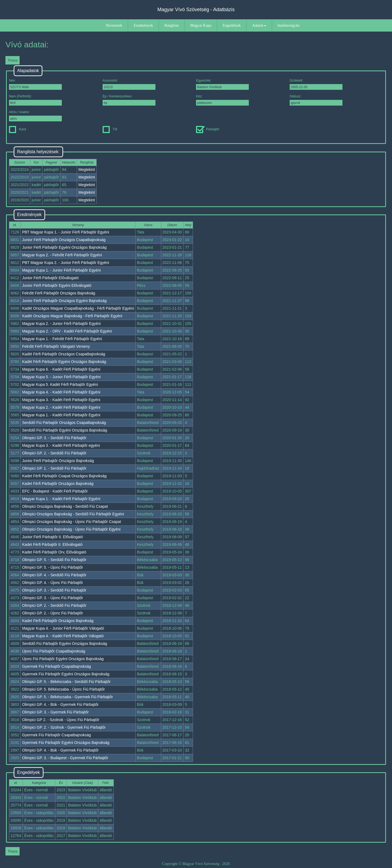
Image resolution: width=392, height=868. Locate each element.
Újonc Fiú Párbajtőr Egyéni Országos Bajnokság (63, 659)
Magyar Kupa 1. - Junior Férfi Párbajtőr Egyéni (61, 270)
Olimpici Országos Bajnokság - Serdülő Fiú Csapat (65, 506)
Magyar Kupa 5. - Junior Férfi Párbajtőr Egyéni (61, 377)
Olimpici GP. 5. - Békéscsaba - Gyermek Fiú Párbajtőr (68, 697)
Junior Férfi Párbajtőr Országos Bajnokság (58, 461)
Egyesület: (222, 84)
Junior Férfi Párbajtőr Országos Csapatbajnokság (64, 240)
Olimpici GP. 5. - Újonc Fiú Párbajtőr (53, 567)
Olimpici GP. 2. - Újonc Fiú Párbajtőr (53, 613)
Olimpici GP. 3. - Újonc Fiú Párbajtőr (53, 598)
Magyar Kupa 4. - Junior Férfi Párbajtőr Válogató (63, 628)
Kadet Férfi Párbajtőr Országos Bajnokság (58, 484)
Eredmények (143, 25)
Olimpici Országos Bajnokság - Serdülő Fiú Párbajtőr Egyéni (73, 514)
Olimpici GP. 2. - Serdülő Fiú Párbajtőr (54, 453)
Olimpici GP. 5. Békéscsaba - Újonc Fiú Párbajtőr (63, 689)
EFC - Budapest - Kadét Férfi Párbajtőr (55, 491)
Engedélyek (232, 25)
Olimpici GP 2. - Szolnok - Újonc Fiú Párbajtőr (61, 720)
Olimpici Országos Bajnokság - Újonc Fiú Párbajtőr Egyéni (71, 529)
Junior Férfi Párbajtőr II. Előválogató (52, 537)
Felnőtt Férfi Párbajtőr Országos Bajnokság (59, 293)
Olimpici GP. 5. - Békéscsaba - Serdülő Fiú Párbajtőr (66, 682)
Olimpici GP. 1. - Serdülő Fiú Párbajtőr (54, 468)
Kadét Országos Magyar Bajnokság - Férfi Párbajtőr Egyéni (72, 316)
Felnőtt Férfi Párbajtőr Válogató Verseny (56, 346)
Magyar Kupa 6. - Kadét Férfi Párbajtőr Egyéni (61, 369)
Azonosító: (129, 84)
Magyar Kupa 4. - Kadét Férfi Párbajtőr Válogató (63, 636)
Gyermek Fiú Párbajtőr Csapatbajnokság (56, 666)
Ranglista (172, 25)
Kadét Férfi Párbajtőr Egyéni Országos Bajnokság (64, 362)
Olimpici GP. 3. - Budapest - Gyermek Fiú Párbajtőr (65, 758)
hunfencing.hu (289, 25)
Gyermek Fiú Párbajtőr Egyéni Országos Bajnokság (66, 674)
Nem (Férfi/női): (35, 100)
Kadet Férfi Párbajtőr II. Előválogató (52, 544)
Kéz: (222, 100)
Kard (17, 129)
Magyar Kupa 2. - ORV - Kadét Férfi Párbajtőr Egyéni (67, 331)
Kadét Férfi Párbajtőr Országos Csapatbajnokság (64, 354)
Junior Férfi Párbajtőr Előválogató (50, 278)
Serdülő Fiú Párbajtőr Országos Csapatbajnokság (64, 423)
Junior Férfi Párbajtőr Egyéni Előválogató (57, 285)
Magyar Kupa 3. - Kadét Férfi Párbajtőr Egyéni (61, 400)
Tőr (110, 129)
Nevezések (114, 25)
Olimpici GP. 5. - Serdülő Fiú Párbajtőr (54, 560)
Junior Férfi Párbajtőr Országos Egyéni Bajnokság (64, 301)
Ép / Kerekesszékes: (129, 100)
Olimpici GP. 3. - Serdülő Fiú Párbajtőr (54, 438)
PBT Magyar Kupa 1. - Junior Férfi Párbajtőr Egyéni (66, 232)
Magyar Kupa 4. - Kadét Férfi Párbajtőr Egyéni (61, 392)
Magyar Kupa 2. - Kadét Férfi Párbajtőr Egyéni (61, 407)
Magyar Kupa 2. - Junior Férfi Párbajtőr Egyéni (61, 324)
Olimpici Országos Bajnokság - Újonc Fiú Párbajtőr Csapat (71, 522)
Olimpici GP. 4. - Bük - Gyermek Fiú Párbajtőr (60, 704)
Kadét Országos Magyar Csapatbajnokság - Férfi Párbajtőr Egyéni (78, 308)
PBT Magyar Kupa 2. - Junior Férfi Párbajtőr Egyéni (66, 263)
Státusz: (316, 100)
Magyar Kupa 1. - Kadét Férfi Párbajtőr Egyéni (61, 415)
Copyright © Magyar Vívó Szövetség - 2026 (196, 864)
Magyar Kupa (201, 25)
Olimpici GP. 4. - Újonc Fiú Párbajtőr (53, 583)
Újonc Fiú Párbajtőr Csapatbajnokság (54, 651)
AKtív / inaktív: (35, 116)
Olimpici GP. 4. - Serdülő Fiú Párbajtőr (54, 575)
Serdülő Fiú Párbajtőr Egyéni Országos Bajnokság (65, 430)
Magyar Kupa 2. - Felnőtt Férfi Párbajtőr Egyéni (62, 255)
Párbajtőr (208, 129)
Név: (35, 84)
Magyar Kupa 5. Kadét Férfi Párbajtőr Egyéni (60, 384)
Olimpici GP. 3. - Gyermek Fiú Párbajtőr (55, 712)
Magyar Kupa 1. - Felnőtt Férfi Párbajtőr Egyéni (62, 339)
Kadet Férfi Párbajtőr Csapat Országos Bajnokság (64, 476)
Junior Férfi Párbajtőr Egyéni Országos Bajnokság (64, 247)
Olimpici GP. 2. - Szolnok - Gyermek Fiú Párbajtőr (64, 727)
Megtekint (87, 170)
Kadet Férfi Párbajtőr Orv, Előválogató (54, 552)
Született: (316, 84)
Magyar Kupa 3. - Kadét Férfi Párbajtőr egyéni (61, 445)
